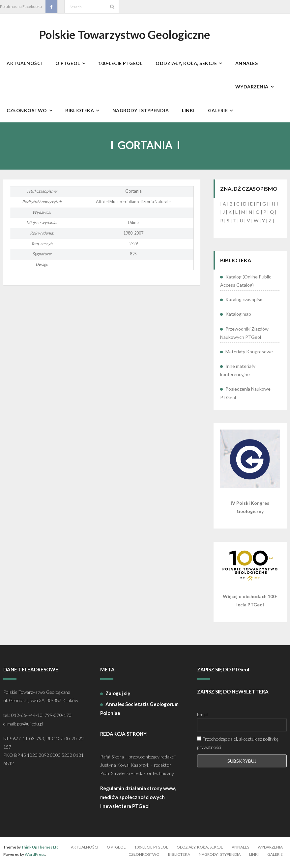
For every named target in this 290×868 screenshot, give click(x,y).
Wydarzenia (270, 851)
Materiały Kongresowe (249, 355)
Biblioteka (179, 858)
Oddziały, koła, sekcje (200, 851)
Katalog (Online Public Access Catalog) (246, 284)
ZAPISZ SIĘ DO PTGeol (223, 673)
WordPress (35, 858)
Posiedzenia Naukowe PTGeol (245, 397)
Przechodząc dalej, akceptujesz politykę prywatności (238, 746)
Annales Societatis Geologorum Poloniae (139, 712)
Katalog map (238, 318)
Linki (254, 858)
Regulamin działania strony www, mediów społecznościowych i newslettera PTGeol (138, 801)
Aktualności (85, 851)
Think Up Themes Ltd (40, 851)
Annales (240, 851)
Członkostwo (144, 858)
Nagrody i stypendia (220, 858)
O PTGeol (116, 851)
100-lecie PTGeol (151, 851)
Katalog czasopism (245, 303)
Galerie (275, 858)
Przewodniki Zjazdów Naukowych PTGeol (244, 336)
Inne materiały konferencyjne (238, 374)
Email (202, 718)
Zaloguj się (118, 697)
